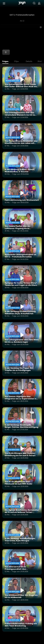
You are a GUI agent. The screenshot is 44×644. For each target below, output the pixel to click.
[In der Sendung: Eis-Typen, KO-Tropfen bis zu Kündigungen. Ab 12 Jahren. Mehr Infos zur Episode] (22, 363)
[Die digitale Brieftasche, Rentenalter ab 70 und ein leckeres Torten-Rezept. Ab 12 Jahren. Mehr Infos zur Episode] (22, 505)
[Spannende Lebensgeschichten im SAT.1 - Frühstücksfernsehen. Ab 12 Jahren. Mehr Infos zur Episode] (22, 250)
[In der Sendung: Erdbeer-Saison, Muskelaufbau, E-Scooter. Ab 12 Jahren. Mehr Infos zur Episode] (22, 165)
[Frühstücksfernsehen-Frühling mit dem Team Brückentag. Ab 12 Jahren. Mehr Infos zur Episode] (22, 619)
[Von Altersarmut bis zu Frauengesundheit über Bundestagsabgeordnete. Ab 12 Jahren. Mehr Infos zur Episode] (22, 562)
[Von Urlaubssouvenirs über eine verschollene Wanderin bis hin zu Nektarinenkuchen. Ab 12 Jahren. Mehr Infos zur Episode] (22, 108)
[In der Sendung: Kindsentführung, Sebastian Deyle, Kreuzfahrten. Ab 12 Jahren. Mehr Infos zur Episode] (22, 307)
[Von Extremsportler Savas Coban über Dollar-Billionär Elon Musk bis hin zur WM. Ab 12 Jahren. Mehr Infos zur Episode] (22, 79)
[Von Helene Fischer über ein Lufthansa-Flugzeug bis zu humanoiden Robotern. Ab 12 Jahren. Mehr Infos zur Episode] (22, 221)
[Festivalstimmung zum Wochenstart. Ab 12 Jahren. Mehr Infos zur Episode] (22, 193)
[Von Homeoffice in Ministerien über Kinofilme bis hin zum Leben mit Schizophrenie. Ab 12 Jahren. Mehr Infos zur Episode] (22, 136)
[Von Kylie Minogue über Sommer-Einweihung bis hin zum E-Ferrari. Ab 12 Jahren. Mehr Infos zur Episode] (22, 449)
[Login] (39, 3)
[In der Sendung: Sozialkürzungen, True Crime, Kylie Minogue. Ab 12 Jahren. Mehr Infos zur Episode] (22, 534)
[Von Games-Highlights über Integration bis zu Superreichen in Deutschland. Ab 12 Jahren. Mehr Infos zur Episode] (22, 392)
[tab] (6, 62)
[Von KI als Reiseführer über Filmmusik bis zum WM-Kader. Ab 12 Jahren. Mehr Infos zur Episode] (22, 477)
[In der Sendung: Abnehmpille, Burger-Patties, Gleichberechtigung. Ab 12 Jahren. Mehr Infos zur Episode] (22, 420)
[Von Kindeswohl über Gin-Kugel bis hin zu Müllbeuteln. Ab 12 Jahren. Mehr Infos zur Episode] (22, 590)
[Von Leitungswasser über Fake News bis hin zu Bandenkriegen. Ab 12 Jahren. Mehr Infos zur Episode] (22, 335)
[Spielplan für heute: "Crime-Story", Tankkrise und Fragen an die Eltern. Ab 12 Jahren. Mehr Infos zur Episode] (22, 278)
